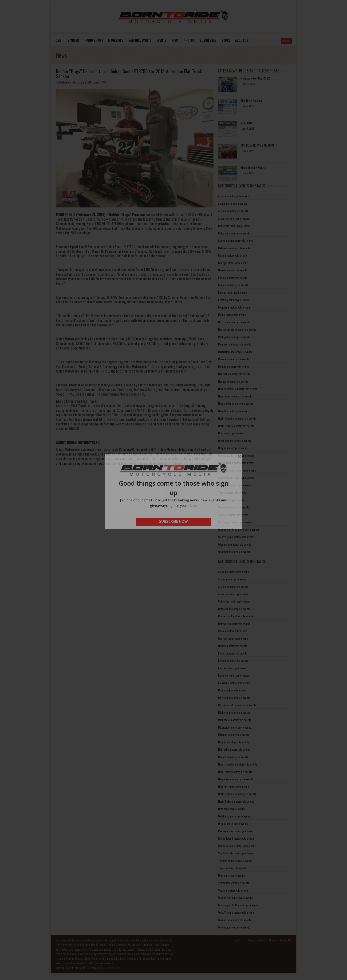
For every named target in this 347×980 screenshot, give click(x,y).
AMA (104, 82)
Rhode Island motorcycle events (236, 463)
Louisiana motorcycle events (234, 307)
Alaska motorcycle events (233, 204)
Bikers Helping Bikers (253, 168)
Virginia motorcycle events (233, 515)
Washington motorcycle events (235, 522)
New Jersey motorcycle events (235, 396)
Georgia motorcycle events (233, 263)
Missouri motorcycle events (234, 359)
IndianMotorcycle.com (73, 390)
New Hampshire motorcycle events (238, 389)
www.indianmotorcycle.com (185, 463)
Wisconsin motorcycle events (235, 544)
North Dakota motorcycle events (236, 426)
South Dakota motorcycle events (236, 478)
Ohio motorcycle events (231, 433)
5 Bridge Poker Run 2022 (255, 78)
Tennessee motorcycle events (235, 485)
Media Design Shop (110, 968)
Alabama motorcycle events (234, 196)
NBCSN (74, 429)
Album (272, 940)
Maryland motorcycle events (234, 322)
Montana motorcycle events (234, 367)
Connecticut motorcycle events (236, 240)
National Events (140, 40)
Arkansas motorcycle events (234, 218)
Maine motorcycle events (232, 315)
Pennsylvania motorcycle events (236, 455)
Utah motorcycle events (231, 500)
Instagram (156, 390)
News (175, 40)
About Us (239, 940)
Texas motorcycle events (232, 492)
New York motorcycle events (234, 411)
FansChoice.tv (140, 424)
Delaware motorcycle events (234, 248)
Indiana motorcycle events (233, 285)
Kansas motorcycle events (233, 292)
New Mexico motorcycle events (236, 403)
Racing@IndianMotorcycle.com (120, 394)
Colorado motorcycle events (234, 233)
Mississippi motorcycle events (235, 352)
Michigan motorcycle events (234, 337)
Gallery (261, 940)
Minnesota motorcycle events (235, 344)
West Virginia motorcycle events (236, 537)
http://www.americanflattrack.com (126, 419)
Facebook (124, 390)
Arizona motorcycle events (233, 211)
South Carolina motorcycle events (237, 470)
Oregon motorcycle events (233, 448)
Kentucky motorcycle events (234, 300)
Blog (250, 940)
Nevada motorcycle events (233, 381)
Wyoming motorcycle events (234, 552)
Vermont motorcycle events (234, 507)
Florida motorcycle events (233, 255)
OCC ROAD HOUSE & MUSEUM (257, 145)
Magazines (116, 40)
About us (242, 40)
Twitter (139, 390)
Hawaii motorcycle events (233, 270)
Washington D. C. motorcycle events (239, 530)
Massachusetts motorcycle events (237, 329)
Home (57, 40)
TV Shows (73, 40)
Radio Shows (94, 40)
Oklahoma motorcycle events (235, 441)
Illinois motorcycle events (233, 278)
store (226, 40)
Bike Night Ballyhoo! (252, 101)
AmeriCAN (246, 123)
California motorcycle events (234, 226)
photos (189, 40)
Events (162, 40)
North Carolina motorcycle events (237, 418)
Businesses (208, 40)
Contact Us (286, 940)
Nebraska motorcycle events (234, 374)
